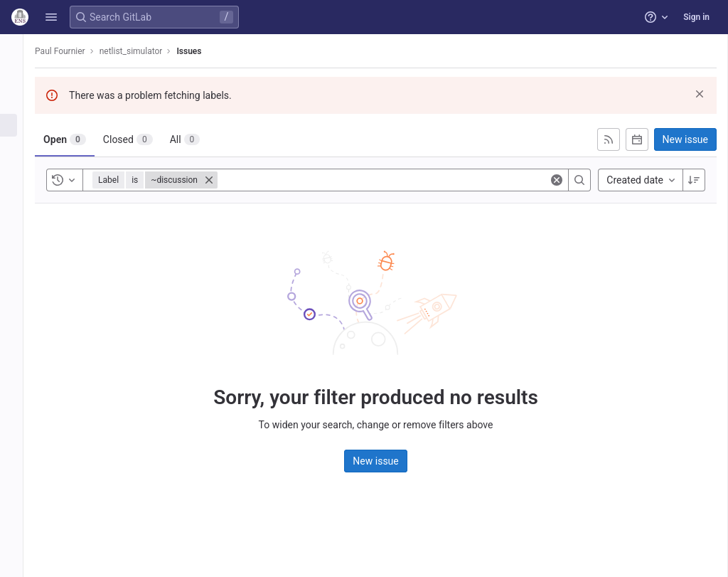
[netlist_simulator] (20, 50)
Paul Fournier (76, 51)
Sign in (696, 17)
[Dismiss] (700, 94)
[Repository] (20, 102)
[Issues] (20, 125)
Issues (205, 51)
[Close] (225, 180)
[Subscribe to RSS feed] (609, 139)
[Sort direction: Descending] (694, 180)
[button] (51, 17)
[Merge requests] (20, 149)
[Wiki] (20, 196)
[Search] (579, 180)
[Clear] (557, 180)
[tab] (81, 139)
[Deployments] (20, 172)
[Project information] (20, 78)
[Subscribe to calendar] (637, 139)
